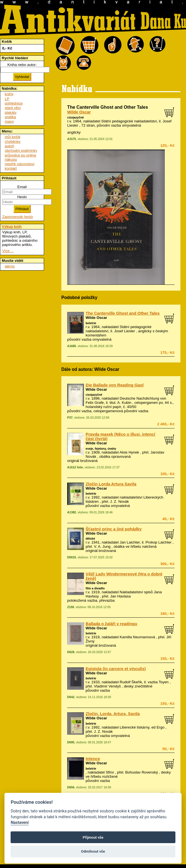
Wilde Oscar (79, 112)
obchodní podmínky (21, 150)
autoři (9, 146)
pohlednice (14, 103)
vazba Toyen (158, 682)
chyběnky (13, 142)
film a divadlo (95, 588)
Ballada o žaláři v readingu (111, 624)
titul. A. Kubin (120, 403)
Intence (93, 759)
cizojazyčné (75, 117)
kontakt (11, 168)
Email (22, 187)
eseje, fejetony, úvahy (101, 449)
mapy (9, 121)
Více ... (8, 251)
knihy (9, 94)
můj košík (13, 137)
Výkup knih (12, 227)
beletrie (91, 323)
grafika (10, 117)
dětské (90, 539)
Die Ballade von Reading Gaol (115, 385)
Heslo (22, 197)
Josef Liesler (125, 331)
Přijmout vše (93, 837)
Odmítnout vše (93, 851)
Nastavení (20, 823)
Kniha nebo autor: (22, 65)
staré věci (13, 108)
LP (7, 99)
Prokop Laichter (159, 542)
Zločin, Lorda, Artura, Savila (113, 714)
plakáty (11, 112)
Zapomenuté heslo (18, 217)
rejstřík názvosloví (20, 164)
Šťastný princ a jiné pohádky (114, 529)
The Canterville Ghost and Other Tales (123, 313)
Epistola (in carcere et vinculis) (116, 669)
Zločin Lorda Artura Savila (111, 484)
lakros (10, 266)
